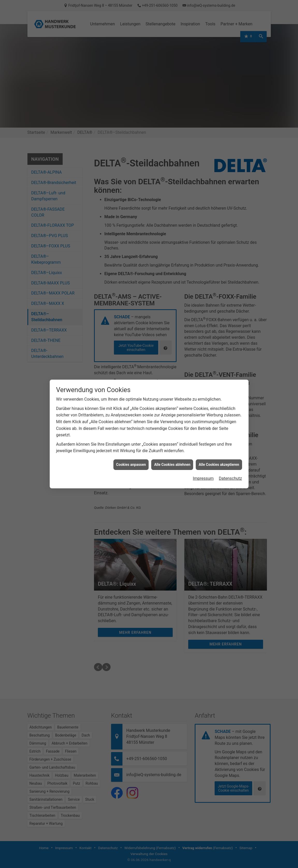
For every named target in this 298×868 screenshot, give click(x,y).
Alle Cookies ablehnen (172, 455)
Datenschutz (230, 469)
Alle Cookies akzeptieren (219, 455)
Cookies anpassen (131, 455)
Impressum (203, 469)
